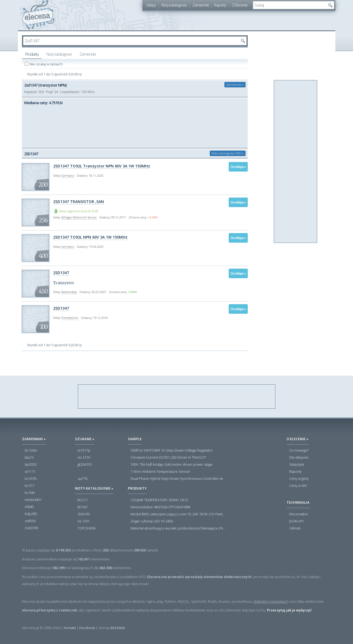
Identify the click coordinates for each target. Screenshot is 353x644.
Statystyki (297, 465)
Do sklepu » (238, 167)
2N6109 (84, 514)
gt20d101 (85, 465)
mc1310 (84, 458)
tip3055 (31, 465)
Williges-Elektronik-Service (79, 217)
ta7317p (84, 451)
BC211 (83, 500)
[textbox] (290, 5)
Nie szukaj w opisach (46, 64)
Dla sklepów (299, 458)
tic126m (31, 451)
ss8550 (30, 521)
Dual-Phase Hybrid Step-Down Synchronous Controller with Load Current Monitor (178, 479)
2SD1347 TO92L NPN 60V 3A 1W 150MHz (90, 237)
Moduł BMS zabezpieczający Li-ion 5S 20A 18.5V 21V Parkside (178, 514)
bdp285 (31, 514)
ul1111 (30, 472)
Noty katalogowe (174, 5)
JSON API (296, 521)
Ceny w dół (298, 486)
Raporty (220, 5)
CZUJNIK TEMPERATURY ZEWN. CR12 (159, 500)
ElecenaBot (298, 514)
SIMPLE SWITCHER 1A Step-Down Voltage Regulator (172, 451)
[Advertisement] (296, 162)
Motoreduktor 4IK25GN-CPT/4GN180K (160, 507)
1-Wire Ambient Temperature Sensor (160, 472)
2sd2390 (31, 528)
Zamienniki (201, 5)
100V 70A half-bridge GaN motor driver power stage (171, 465)
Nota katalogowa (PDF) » (228, 153)
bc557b (31, 479)
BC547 (83, 507)
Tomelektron (70, 318)
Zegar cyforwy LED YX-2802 (152, 521)
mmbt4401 (33, 500)
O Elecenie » (298, 439)
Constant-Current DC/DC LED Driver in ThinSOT (168, 458)
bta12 (29, 458)
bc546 (30, 493)
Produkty (32, 54)
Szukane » (85, 439)
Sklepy (151, 5)
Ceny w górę (299, 479)
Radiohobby (69, 292)
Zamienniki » (235, 85)
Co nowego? (299, 451)
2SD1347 (61, 273)
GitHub (295, 528)
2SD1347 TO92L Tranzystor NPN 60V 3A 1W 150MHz (102, 166)
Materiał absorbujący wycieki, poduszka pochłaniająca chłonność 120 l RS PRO (178, 528)
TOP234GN (87, 528)
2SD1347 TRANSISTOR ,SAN (79, 202)
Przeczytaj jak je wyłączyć (289, 610)
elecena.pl (38, 15)
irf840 (29, 507)
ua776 (82, 479)
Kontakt (70, 628)
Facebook (87, 628)
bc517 (30, 486)
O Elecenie (240, 5)
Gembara (68, 175)
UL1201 (84, 521)
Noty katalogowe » (94, 488)
